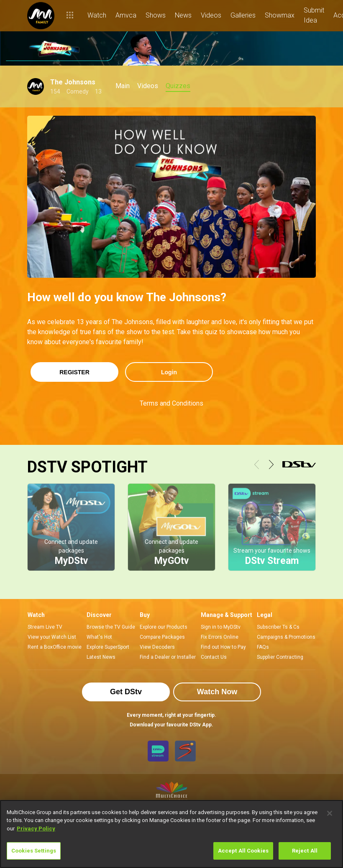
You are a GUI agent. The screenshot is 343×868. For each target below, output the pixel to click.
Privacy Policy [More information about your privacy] (36, 829)
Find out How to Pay (223, 647)
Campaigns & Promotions (286, 637)
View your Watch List (52, 637)
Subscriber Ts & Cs (278, 627)
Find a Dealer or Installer (168, 657)
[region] (171, 834)
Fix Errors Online (220, 637)
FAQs (263, 647)
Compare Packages (162, 637)
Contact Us (214, 657)
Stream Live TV (45, 627)
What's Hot (99, 637)
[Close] (330, 813)
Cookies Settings (34, 851)
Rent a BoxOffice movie (55, 647)
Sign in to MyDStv (221, 627)
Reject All (305, 851)
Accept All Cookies (243, 851)
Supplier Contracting (280, 657)
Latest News (101, 657)
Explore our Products (164, 627)
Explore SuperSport (108, 647)
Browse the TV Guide (111, 627)
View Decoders (157, 647)
